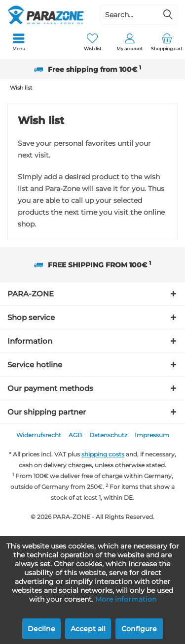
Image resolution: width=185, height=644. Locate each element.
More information (126, 599)
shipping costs (103, 454)
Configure (139, 629)
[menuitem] (18, 42)
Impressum (152, 435)
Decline (41, 629)
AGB (75, 435)
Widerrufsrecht (39, 435)
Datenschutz (108, 435)
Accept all (88, 629)
